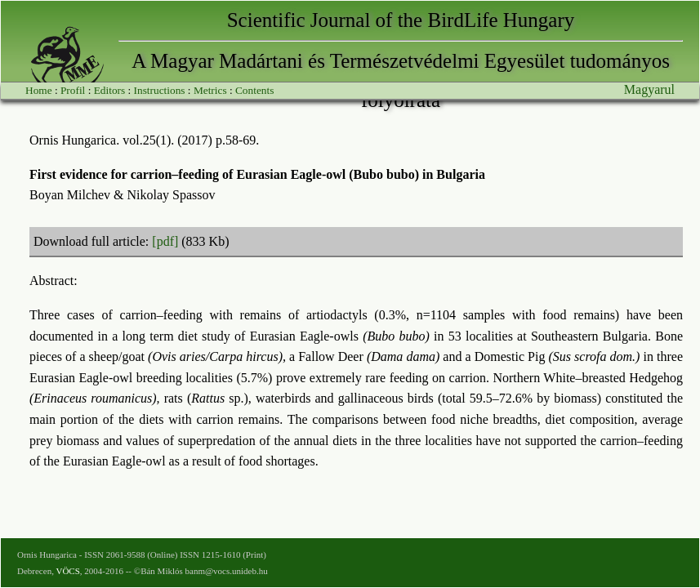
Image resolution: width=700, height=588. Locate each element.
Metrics (210, 90)
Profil (73, 90)
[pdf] (165, 241)
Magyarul (649, 89)
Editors (110, 90)
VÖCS (67, 571)
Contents (254, 90)
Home (39, 90)
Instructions (160, 90)
